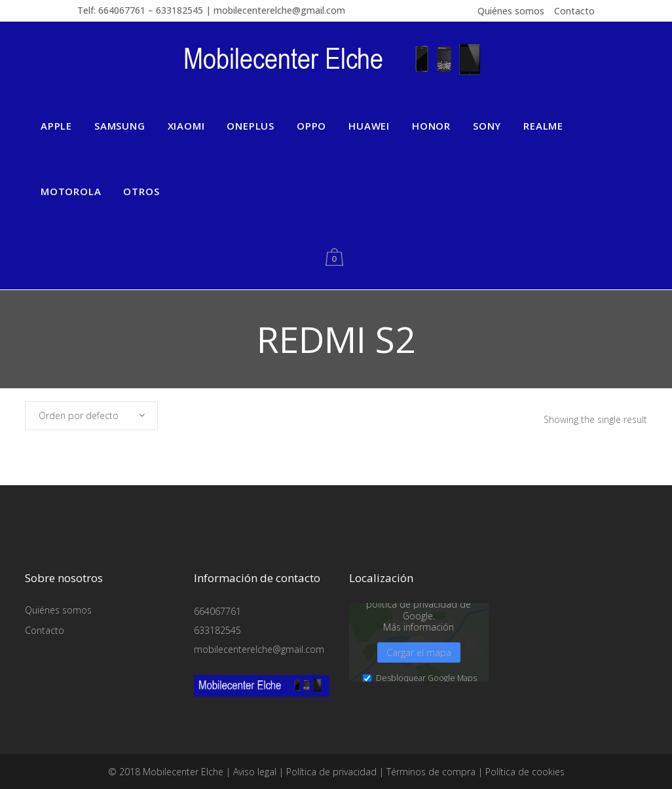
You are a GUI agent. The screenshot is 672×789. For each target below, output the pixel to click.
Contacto (574, 11)
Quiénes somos (511, 11)
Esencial (131, 719)
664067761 (217, 611)
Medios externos (357, 719)
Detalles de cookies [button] (535, 763)
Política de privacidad (605, 763)
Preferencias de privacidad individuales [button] (572, 748)
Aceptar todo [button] (572, 644)
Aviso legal (576, 772)
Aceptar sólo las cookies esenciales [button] (572, 721)
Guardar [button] (572, 682)
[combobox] (91, 416)
